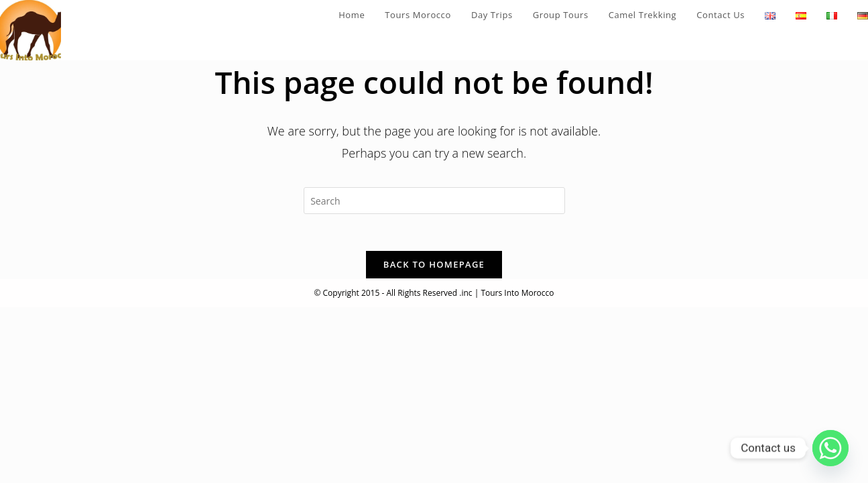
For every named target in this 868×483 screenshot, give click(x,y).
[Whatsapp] (830, 448)
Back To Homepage (434, 268)
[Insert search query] (434, 201)
